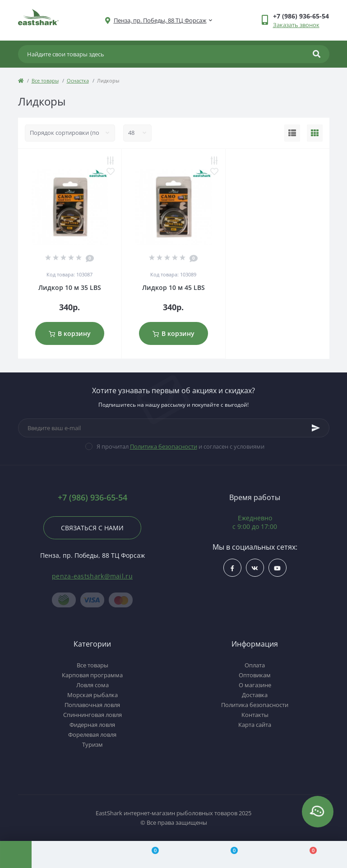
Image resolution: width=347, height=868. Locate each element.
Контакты (255, 715)
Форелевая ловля (92, 735)
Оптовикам (255, 675)
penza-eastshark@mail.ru (92, 576)
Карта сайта (255, 725)
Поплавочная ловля (92, 705)
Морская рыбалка (93, 695)
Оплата (255, 665)
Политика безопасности (164, 446)
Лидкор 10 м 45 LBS (173, 287)
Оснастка (78, 80)
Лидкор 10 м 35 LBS (70, 287)
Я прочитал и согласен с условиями (180, 446)
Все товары (45, 80)
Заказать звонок (296, 25)
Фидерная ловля (92, 725)
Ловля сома (93, 685)
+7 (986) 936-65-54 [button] (93, 498)
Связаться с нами (92, 528)
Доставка (255, 695)
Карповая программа (92, 675)
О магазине (255, 685)
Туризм (93, 744)
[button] (160, 21)
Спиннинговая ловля (93, 715)
